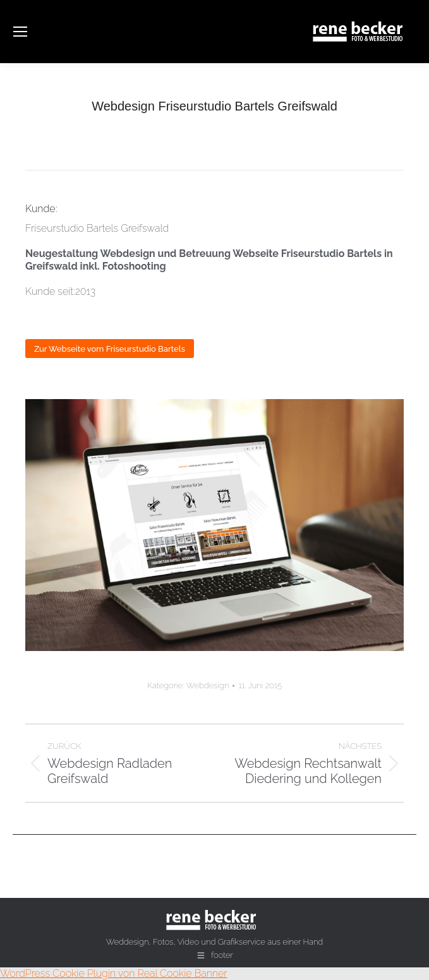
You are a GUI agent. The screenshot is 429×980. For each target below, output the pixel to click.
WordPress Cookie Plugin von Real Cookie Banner (114, 973)
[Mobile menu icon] (20, 32)
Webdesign (208, 685)
